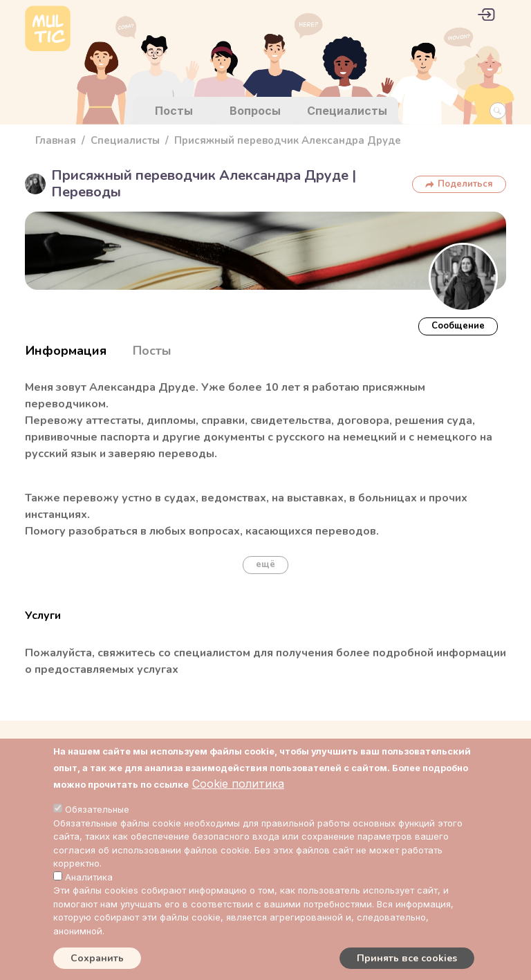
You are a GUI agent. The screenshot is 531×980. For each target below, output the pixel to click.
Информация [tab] (66, 351)
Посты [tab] (152, 351)
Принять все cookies (407, 958)
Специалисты (347, 111)
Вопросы (255, 111)
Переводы (86, 192)
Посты (174, 111)
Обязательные (97, 809)
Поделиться (465, 184)
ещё (265, 564)
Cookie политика (238, 784)
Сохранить (97, 958)
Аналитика (89, 877)
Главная (56, 140)
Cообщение (458, 326)
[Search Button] (498, 111)
